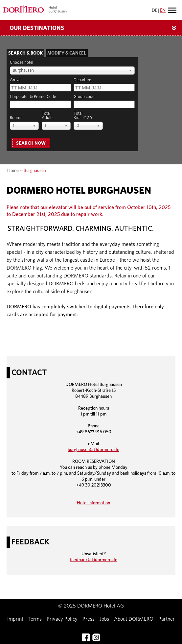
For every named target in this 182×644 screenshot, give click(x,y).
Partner (167, 619)
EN (163, 11)
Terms (35, 619)
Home (13, 171)
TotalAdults (48, 116)
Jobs (104, 619)
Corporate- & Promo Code (33, 97)
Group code (84, 97)
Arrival (16, 80)
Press (89, 619)
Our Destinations (95, 28)
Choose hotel (22, 63)
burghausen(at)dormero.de (93, 450)
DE (155, 11)
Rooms (16, 118)
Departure (82, 80)
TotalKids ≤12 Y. (83, 116)
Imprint (15, 619)
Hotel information (93, 503)
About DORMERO (134, 619)
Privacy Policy (62, 619)
